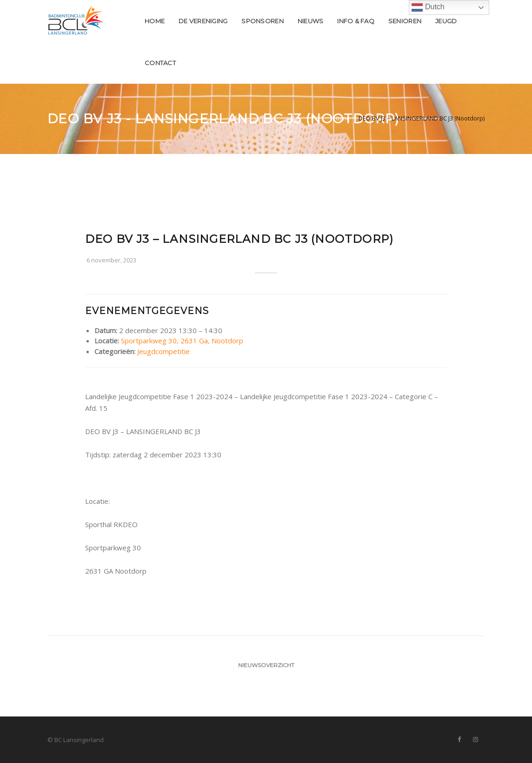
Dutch (428, 7)
